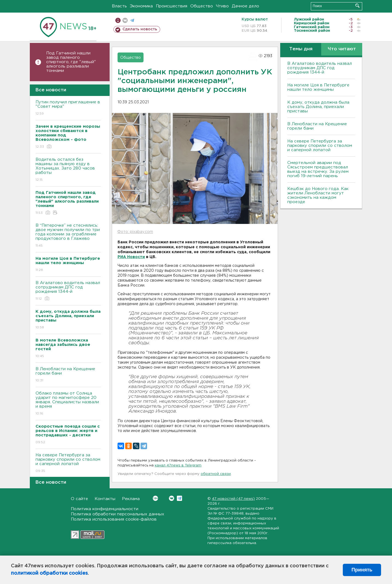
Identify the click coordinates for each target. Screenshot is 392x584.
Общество (202, 6)
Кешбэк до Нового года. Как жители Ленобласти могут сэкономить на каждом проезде (318, 195)
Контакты (105, 499)
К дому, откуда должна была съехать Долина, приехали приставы (318, 107)
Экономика (141, 6)
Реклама (131, 499)
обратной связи (216, 474)
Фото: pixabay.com (135, 232)
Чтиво (222, 6)
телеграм (132, 20)
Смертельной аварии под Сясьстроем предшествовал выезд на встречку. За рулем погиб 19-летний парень (318, 169)
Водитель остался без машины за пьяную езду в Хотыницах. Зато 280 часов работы (68, 170)
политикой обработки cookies (49, 573)
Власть (119, 6)
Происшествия (172, 6)
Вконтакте (155, 498)
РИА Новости (131, 257)
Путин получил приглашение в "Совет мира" (68, 108)
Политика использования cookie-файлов (114, 519)
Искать (357, 6)
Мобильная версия (118, 20)
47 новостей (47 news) (233, 499)
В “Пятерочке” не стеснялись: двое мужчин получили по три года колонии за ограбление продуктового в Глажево (68, 236)
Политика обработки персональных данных (118, 514)
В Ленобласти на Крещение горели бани (68, 375)
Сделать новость (140, 29)
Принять (362, 570)
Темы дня (301, 49)
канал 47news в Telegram (178, 465)
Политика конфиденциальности (105, 509)
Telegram (179, 498)
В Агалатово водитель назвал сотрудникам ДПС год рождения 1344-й (68, 291)
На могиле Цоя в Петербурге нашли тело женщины (318, 87)
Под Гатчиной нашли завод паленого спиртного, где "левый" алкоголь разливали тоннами (71, 62)
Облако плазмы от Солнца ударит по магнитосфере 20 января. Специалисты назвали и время (68, 404)
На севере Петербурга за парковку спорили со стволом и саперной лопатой (68, 463)
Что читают (342, 49)
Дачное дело (245, 6)
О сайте (79, 499)
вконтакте (125, 20)
